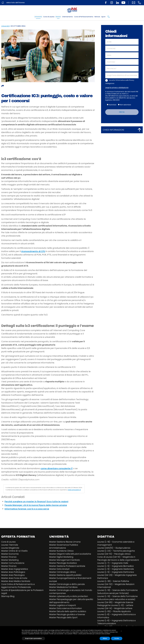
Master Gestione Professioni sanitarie (68, 567)
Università (38, 17)
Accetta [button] (117, 638)
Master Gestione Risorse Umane (66, 542)
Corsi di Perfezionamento (84, 17)
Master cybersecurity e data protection (69, 599)
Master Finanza (9, 558)
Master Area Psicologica (14, 577)
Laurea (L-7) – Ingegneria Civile (113, 564)
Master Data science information (66, 611)
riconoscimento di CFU (33, 251)
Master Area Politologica (14, 573)
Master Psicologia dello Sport (64, 621)
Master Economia (10, 555)
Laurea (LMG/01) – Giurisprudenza (115, 548)
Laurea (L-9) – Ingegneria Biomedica (116, 567)
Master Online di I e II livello (15, 551)
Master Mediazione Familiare (64, 589)
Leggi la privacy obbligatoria (117, 88)
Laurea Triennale (10, 545)
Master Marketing (10, 561)
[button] (121, 631)
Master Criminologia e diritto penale (68, 586)
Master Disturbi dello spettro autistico (69, 614)
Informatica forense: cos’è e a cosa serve (27, 509)
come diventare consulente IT (57, 468)
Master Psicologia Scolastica (64, 564)
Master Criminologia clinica (63, 573)
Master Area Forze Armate (15, 580)
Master (58, 17)
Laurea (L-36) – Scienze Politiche (114, 583)
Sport (103, 17)
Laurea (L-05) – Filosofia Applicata (115, 614)
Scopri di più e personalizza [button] (33, 638)
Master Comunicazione (13, 564)
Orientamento (67, 17)
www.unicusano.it (74, 490)
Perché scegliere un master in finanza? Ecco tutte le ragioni (36, 501)
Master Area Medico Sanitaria (16, 583)
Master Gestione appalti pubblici (66, 577)
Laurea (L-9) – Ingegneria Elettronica (116, 573)
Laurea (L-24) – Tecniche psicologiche (117, 551)
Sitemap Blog (8, 599)
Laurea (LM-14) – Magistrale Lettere (115, 611)
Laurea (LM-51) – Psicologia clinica (115, 555)
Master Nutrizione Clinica (62, 551)
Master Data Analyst (60, 570)
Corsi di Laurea (49, 17)
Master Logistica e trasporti (63, 608)
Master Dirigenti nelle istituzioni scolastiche (71, 555)
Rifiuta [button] (105, 638)
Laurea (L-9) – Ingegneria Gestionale (116, 570)
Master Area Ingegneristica (15, 570)
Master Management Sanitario (65, 561)
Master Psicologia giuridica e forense (68, 618)
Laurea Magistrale (11, 548)
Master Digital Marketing (62, 558)
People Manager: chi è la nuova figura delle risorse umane (36, 505)
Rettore (97, 17)
